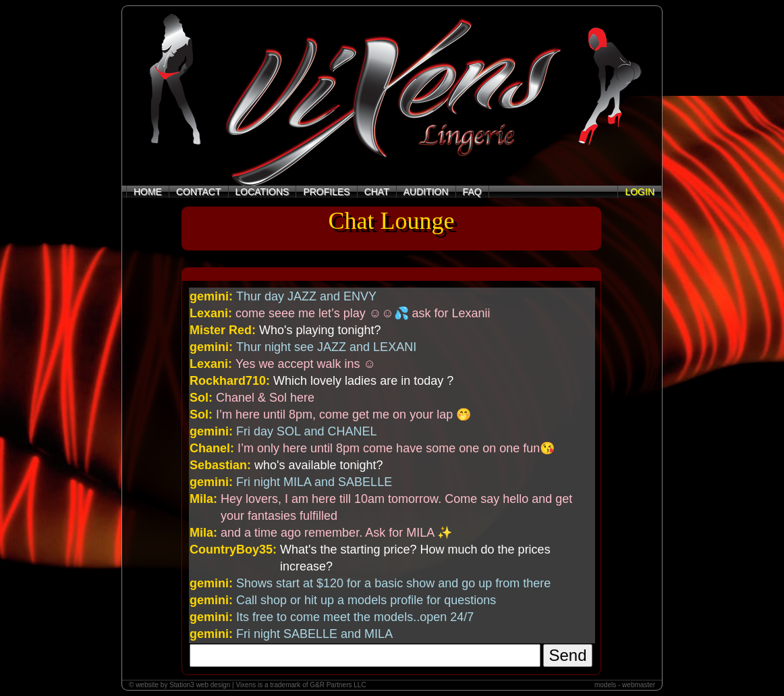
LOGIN (640, 192)
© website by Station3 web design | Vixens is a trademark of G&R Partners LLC (248, 685)
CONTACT (199, 192)
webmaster (639, 685)
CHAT (377, 192)
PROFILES (326, 192)
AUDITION (426, 192)
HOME (148, 192)
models (605, 685)
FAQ (472, 192)
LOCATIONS (262, 192)
